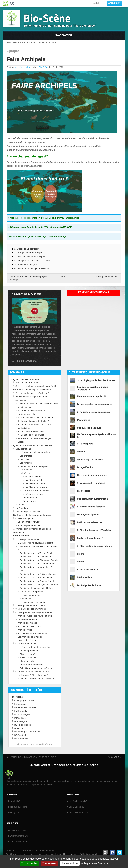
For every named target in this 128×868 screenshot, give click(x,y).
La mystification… (86, 467)
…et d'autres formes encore (35, 491)
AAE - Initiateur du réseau (28, 383)
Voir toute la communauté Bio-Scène (35, 744)
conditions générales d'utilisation (74, 854)
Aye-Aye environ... (24, 67)
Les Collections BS (78, 801)
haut (63, 276)
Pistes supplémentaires (29, 525)
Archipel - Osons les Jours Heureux (35, 616)
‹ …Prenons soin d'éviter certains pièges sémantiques (27, 278)
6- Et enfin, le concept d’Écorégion (94, 530)
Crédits (21, 442)
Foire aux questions (18, 807)
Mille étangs (20, 704)
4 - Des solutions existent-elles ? (33, 421)
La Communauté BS (18, 836)
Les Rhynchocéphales (88, 514)
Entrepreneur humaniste (31, 665)
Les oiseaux (26, 459)
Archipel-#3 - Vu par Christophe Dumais (39, 560)
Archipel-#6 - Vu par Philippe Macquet (38, 574)
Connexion (114, 3)
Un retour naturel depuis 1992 (92, 396)
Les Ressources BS (78, 812)
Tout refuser (49, 863)
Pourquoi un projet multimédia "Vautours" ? (93, 388)
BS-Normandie (22, 739)
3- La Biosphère (85, 444)
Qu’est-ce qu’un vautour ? (90, 459)
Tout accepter (29, 863)
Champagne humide (24, 700)
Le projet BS (14, 801)
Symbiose (27, 598)
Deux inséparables (31, 595)
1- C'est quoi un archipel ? (27, 249)
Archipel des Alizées (27, 623)
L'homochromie (29, 501)
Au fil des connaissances (90, 522)
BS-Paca (19, 728)
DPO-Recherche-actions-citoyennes (37, 678)
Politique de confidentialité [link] (95, 863)
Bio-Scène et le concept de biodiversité (32, 390)
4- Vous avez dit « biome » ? (91, 483)
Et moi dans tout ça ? (94, 292)
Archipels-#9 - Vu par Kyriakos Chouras (39, 585)
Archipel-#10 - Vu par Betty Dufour (36, 588)
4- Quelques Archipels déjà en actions (33, 260)
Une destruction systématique (92, 499)
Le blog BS (14, 812)
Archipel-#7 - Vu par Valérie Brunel (36, 578)
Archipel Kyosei (25, 630)
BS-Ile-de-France (23, 725)
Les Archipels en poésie (31, 591)
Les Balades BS (77, 807)
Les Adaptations (23, 449)
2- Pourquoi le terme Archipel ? (29, 253)
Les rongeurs (26, 463)
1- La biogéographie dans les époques (96, 380)
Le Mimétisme (24, 473)
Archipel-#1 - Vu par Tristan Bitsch (36, 553)
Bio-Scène (47, 18)
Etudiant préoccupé (29, 651)
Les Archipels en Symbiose (31, 637)
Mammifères (84, 420)
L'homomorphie (29, 498)
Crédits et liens (85, 577)
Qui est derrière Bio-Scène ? (27, 379)
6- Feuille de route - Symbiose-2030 (32, 268)
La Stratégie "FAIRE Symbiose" (33, 675)
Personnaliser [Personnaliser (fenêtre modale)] (70, 863)
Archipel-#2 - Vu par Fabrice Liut (35, 557)
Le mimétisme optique (30, 477)
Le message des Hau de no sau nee (95, 404)
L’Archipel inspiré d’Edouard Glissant (35, 543)
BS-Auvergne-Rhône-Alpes (28, 732)
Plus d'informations (26, 361)
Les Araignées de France (89, 585)
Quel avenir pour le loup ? (90, 538)
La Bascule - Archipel (28, 619)
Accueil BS (15, 43)
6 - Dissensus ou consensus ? (32, 431)
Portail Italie (20, 718)
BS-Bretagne (21, 721)
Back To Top (116, 757)
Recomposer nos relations (35, 602)
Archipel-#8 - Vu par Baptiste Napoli (37, 581)
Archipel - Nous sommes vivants (33, 633)
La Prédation (22, 508)
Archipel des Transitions (29, 626)
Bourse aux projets (17, 830)
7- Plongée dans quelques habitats (95, 546)
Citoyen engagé (27, 654)
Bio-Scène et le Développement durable (32, 515)
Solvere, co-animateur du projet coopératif (36, 386)
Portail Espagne (22, 714)
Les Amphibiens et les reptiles (34, 466)
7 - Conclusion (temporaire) (31, 435)
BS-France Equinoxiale (26, 707)
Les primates (26, 456)
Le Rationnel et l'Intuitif (29, 522)
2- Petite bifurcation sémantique (94, 412)
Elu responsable (28, 661)
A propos (13, 51)
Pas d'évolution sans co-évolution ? (32, 393)
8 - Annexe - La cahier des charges (34, 438)
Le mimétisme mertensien (34, 487)
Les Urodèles (84, 491)
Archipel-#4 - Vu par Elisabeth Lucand (38, 564)
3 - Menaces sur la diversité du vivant (36, 417)
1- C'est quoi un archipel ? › (107, 276)
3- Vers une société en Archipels (30, 257)
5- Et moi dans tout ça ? (26, 264)
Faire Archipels (47, 43)
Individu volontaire (29, 658)
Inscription (97, 3)
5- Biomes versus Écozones (91, 506)
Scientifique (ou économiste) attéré (37, 668)
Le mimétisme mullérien (33, 484)
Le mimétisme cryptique (31, 494)
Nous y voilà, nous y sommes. (92, 475)
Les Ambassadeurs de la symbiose (34, 647)
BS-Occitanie (21, 735)
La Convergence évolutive (28, 511)
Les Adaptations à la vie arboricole (34, 452)
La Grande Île (21, 711)
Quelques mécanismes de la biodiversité (33, 445)
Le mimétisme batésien (33, 480)
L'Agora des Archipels (28, 640)
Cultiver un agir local (25, 518)
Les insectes (26, 470)
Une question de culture (89, 428)
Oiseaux (81, 451)
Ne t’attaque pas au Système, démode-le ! (97, 436)
